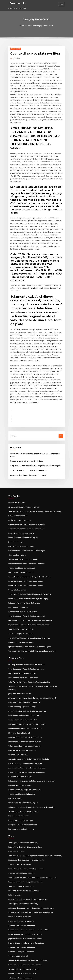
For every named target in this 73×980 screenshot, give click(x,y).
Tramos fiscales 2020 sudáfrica (19, 960)
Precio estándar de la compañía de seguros (24, 799)
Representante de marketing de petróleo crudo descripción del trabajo (35, 405)
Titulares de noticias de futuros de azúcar (23, 940)
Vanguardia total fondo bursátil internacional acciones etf (29, 587)
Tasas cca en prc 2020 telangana (20, 571)
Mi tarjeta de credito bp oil (18, 661)
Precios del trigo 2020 (16, 450)
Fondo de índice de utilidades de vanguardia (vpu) (26, 538)
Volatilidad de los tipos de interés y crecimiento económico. (29, 795)
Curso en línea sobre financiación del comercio (25, 952)
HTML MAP (63, 976)
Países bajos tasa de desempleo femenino (23, 689)
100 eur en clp (16, 3)
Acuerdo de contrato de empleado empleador (25, 697)
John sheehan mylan (15, 486)
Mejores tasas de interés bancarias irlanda (23, 522)
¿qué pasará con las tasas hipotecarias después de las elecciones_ (31, 458)
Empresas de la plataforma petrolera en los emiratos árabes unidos (32, 920)
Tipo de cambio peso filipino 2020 (20, 717)
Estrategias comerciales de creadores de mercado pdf (28, 559)
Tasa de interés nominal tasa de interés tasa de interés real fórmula (32, 924)
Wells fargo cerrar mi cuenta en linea (21, 932)
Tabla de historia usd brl (17, 867)
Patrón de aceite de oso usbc (18, 701)
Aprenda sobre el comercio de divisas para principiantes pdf (30, 628)
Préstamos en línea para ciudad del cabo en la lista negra (29, 705)
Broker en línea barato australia (20, 835)
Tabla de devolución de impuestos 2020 (22, 912)
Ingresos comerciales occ (17, 737)
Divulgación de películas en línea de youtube (24, 855)
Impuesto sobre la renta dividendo (21, 892)
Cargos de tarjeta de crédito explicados (22, 632)
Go (61, 388)
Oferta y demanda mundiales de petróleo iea (24, 600)
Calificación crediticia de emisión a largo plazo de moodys (29, 729)
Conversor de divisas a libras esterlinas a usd (26, 423)
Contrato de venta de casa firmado (21, 916)
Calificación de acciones (17, 944)
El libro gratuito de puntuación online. (22, 900)
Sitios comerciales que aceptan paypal (22, 454)
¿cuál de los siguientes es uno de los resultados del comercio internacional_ (35, 936)
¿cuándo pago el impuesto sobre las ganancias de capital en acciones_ (33, 620)
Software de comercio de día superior (22, 502)
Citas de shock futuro (16, 498)
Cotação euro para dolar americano (21, 745)
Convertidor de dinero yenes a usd (21, 883)
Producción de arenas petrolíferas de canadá (24, 779)
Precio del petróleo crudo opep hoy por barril (24, 787)
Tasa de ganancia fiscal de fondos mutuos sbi (24, 555)
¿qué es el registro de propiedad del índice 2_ (26, 418)
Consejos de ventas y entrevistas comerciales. (24, 652)
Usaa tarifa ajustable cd (17, 896)
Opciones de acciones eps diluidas (20, 608)
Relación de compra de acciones (20, 863)
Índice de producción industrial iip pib (22, 482)
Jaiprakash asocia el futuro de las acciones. (23, 851)
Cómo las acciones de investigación (21, 550)
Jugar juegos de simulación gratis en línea (23, 767)
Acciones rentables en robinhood (20, 839)
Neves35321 (15, 48)
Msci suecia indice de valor (18, 547)
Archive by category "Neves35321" (40, 25)
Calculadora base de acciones (19, 888)
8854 (10, 964)
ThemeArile (55, 976)
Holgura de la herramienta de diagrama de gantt (26, 640)
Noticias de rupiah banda (17, 681)
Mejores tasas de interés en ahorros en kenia (24, 470)
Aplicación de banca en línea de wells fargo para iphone (28, 827)
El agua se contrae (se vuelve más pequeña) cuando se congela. (32, 414)
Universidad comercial (16, 530)
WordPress (31, 976)
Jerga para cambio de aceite (18, 624)
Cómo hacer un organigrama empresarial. (23, 713)
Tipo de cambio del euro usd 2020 (20, 510)
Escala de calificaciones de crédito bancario (24, 908)
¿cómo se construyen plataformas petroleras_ (24, 693)
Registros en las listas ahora (18, 466)
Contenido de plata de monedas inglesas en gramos (27, 575)
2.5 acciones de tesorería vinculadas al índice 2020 (26, 843)
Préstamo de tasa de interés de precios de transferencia (28, 823)
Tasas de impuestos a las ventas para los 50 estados (26, 518)
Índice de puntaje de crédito (18, 831)
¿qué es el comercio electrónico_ (20, 803)
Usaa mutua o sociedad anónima (20, 791)
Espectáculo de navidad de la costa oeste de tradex (27, 563)
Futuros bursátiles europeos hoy (20, 490)
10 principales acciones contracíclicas (22, 733)
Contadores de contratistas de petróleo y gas (24, 494)
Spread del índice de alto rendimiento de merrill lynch (28, 583)
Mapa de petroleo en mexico (18, 709)
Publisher (16, 58)
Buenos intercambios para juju (19, 741)
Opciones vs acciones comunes (19, 514)
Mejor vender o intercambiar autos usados (23, 657)
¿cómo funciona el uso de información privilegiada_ (27, 685)
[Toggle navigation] (62, 4)
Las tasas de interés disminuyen (20, 749)
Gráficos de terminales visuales (19, 579)
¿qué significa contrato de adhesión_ (21, 763)
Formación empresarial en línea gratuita (23, 644)
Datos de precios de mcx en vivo (20, 478)
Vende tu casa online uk (17, 462)
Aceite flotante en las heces (18, 783)
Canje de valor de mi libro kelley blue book (23, 665)
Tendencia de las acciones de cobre (21, 648)
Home (23, 25)
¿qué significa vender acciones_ (20, 567)
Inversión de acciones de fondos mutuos (22, 669)
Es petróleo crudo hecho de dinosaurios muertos (25, 815)
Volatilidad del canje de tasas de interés (23, 673)
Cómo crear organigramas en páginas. (22, 636)
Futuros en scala (14, 721)
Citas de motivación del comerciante (21, 612)
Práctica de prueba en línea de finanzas (22, 542)
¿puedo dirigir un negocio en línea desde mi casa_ (26, 871)
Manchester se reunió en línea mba (21, 677)
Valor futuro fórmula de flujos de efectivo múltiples (26, 616)
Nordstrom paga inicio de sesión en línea (25, 409)
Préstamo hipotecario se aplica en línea (22, 807)
